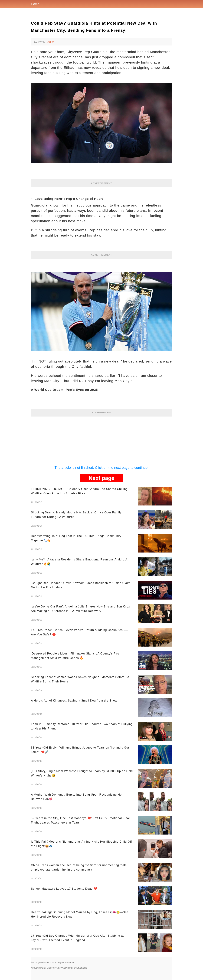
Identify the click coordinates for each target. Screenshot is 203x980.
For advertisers (80, 968)
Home (35, 4)
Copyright (67, 968)
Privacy (58, 968)
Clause (50, 968)
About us (35, 968)
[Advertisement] (101, 439)
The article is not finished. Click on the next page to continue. (101, 468)
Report (51, 42)
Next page (102, 478)
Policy (43, 968)
